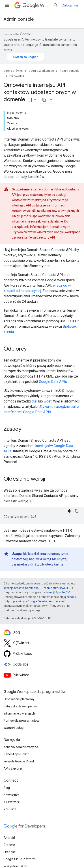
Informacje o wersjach (19, 713)
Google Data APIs (53, 382)
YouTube (10, 809)
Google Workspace (41, 71)
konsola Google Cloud (19, 761)
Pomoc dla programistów (21, 721)
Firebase (10, 852)
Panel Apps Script (16, 754)
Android (9, 838)
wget (48, 401)
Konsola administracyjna (21, 747)
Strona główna (13, 71)
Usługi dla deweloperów (20, 706)
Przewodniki (17, 76)
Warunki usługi (14, 728)
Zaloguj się (70, 5)
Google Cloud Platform (20, 859)
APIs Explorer (13, 768)
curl (34, 401)
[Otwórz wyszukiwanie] (56, 5)
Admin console (19, 19)
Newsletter (11, 795)
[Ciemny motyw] (70, 511)
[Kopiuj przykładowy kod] (77, 511)
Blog (7, 788)
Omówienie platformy (19, 699)
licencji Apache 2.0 (58, 592)
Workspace (36, 5)
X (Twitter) (11, 802)
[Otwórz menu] (7, 5)
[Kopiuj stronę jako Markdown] (44, 100)
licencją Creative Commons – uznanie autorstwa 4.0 (37, 588)
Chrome (9, 845)
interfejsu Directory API (39, 237)
